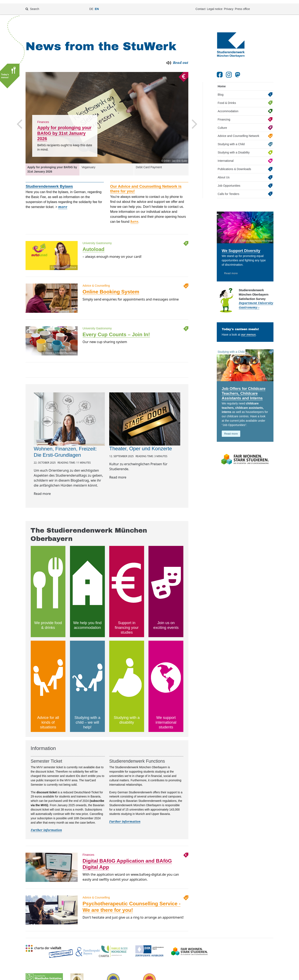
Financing (224, 114)
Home (222, 82)
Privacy (229, 5)
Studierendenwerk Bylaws (49, 182)
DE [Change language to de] (91, 5)
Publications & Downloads (234, 164)
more (63, 202)
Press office (242, 5)
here (134, 217)
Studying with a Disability (234, 148)
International (226, 156)
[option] (107, 113)
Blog (221, 90)
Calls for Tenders (228, 189)
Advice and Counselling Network (238, 131)
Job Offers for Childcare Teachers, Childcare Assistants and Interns (244, 388)
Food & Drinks (227, 98)
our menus (248, 330)
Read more (231, 268)
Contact (201, 5)
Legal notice (215, 5)
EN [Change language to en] (97, 5)
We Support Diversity (241, 246)
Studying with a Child (231, 139)
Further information (46, 825)
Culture (222, 123)
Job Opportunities (229, 181)
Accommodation (228, 106)
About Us (224, 173)
